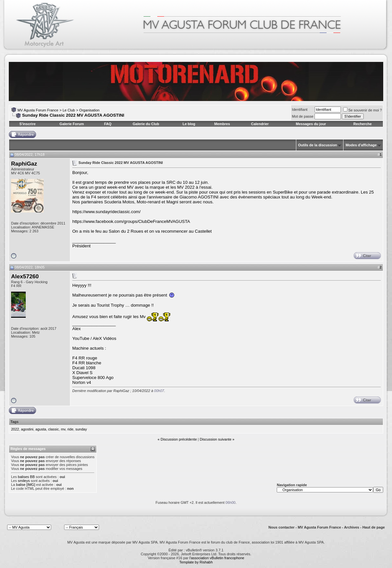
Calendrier (260, 124)
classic (54, 429)
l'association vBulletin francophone (217, 558)
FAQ (108, 124)
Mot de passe (303, 116)
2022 (15, 429)
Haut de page (374, 527)
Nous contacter (282, 527)
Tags (14, 422)
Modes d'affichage (361, 145)
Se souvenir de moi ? (363, 110)
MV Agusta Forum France (38, 110)
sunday (81, 429)
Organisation (89, 110)
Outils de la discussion (318, 145)
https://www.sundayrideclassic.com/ (106, 212)
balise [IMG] (26, 485)
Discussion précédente (179, 439)
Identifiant (300, 109)
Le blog (189, 124)
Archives (352, 527)
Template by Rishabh (196, 562)
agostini (27, 429)
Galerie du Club (146, 124)
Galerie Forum (72, 124)
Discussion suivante (216, 439)
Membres (222, 124)
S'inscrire (28, 124)
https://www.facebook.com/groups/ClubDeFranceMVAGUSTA (131, 221)
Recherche (362, 124)
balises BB (26, 477)
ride (70, 429)
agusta (41, 429)
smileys (24, 481)
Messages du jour (311, 124)
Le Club (69, 110)
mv (63, 429)
